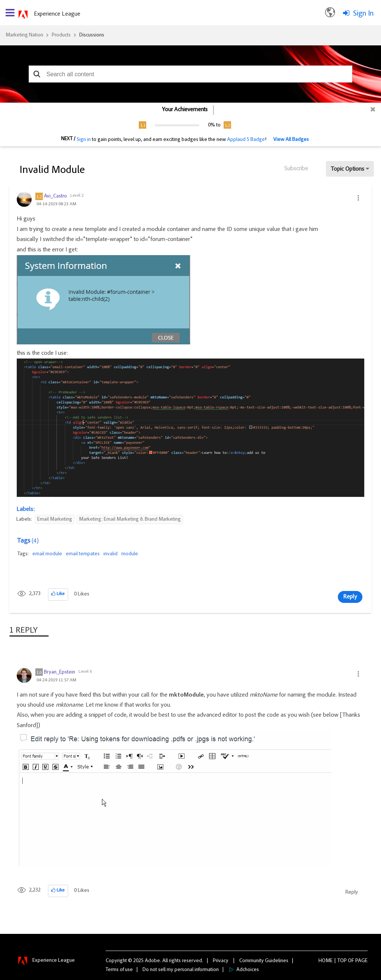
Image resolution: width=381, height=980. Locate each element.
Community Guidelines (264, 961)
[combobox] (190, 74)
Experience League (57, 14)
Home (326, 961)
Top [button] (342, 961)
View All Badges (291, 140)
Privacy (221, 961)
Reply (350, 597)
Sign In (363, 14)
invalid (111, 554)
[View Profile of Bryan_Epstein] (60, 672)
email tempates (83, 554)
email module (47, 554)
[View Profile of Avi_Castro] (55, 196)
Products (61, 35)
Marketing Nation (24, 35)
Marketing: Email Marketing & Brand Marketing (130, 520)
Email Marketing (55, 520)
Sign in (84, 140)
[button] (37, 74)
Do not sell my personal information (181, 970)
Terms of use (119, 970)
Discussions (92, 35)
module (130, 554)
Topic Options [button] (348, 169)
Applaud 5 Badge (246, 140)
